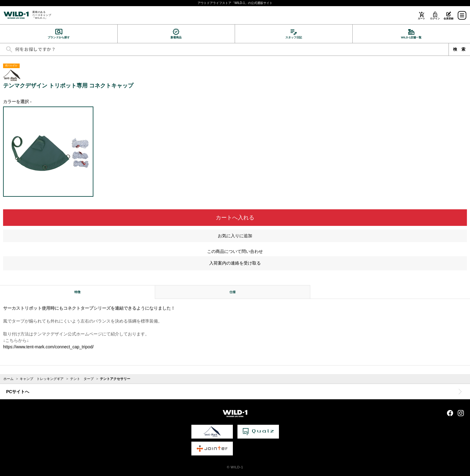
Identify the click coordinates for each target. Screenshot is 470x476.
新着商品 (176, 37)
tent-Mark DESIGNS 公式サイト (212, 432)
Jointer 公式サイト (212, 449)
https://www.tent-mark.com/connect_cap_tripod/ (48, 347)
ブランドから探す (59, 37)
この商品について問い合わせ (235, 251)
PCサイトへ (18, 392)
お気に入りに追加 (235, 236)
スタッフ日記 (294, 37)
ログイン (435, 19)
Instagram (461, 413)
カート (421, 19)
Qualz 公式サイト (258, 432)
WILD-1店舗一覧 (411, 37)
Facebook (450, 413)
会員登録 (448, 19)
